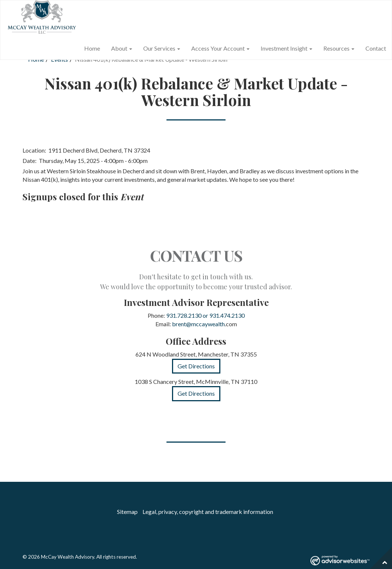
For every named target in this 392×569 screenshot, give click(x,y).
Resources (336, 48)
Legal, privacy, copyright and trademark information (208, 512)
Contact (376, 48)
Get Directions (196, 366)
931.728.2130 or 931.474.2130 (205, 315)
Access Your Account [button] (220, 48)
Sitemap (127, 512)
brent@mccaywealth (198, 324)
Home (92, 48)
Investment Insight (284, 48)
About (119, 48)
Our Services (159, 48)
